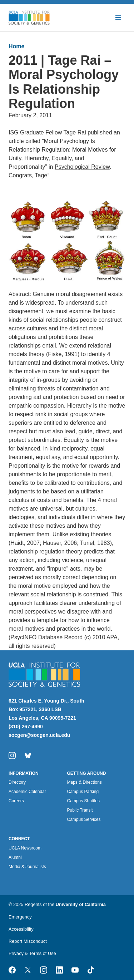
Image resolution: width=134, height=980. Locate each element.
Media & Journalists (27, 867)
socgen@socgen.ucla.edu (39, 735)
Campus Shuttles (83, 801)
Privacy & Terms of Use (32, 953)
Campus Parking (83, 792)
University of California (81, 904)
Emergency (20, 917)
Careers (16, 801)
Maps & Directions (85, 782)
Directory (17, 782)
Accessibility (21, 929)
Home (16, 46)
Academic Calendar (27, 792)
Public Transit (80, 810)
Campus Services (84, 819)
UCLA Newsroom (25, 848)
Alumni (15, 857)
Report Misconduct (28, 941)
